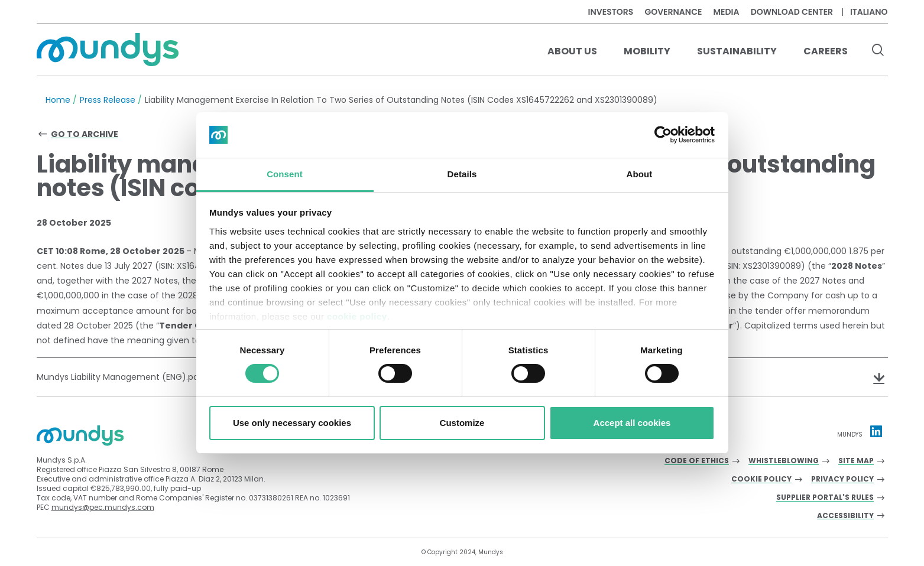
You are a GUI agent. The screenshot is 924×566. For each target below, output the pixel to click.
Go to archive (85, 134)
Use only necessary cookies (292, 423)
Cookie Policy (761, 479)
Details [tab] (462, 174)
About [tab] (640, 174)
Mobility (647, 51)
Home (58, 100)
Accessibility (845, 516)
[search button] (878, 51)
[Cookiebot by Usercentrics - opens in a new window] (663, 135)
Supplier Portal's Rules (825, 498)
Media (726, 12)
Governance (673, 12)
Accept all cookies (632, 423)
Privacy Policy (842, 479)
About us (572, 51)
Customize (462, 423)
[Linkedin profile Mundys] (876, 431)
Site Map (856, 461)
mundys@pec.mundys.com (103, 507)
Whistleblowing (784, 461)
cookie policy (357, 316)
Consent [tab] (285, 174)
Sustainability (737, 51)
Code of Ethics (697, 461)
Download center (792, 12)
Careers (826, 51)
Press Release (108, 100)
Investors (611, 12)
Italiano (869, 12)
